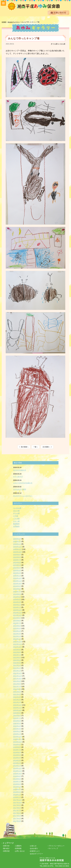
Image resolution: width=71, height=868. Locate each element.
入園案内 (18, 846)
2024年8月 (17, 589)
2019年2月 (17, 763)
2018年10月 (18, 773)
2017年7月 (17, 810)
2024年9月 (17, 586)
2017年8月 (17, 808)
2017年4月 (17, 818)
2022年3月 (17, 665)
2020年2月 (17, 731)
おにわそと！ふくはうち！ (23, 495)
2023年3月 (17, 633)
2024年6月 (17, 594)
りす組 (16, 516)
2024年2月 (17, 604)
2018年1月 (17, 797)
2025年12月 (18, 546)
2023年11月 (18, 612)
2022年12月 (18, 641)
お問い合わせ (20, 851)
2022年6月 (17, 657)
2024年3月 (17, 602)
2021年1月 (17, 702)
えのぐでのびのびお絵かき (23, 483)
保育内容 (6, 851)
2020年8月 (17, 715)
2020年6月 (17, 721)
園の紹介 (6, 848)
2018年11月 (18, 771)
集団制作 (16, 524)
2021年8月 (17, 684)
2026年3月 (17, 538)
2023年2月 (17, 636)
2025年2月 (17, 573)
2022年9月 (17, 649)
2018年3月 (17, 792)
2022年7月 (17, 654)
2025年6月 (17, 562)
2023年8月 (17, 620)
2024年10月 (18, 583)
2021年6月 (17, 689)
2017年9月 (17, 805)
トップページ (8, 843)
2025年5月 (17, 565)
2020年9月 (17, 713)
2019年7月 (17, 750)
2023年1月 (17, 639)
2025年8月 (17, 557)
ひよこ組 (16, 521)
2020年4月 (17, 726)
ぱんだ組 (16, 510)
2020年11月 (18, 707)
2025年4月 (17, 567)
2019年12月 (18, 736)
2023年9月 (17, 618)
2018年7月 (17, 781)
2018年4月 (17, 789)
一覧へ (35, 447)
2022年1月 (17, 670)
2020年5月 (17, 723)
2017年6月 (17, 813)
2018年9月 (17, 776)
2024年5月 (17, 596)
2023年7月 (17, 623)
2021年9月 (17, 681)
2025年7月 (17, 560)
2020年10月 (18, 710)
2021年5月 (17, 691)
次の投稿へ (46, 447)
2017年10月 (18, 802)
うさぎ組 (16, 518)
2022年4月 (17, 663)
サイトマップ (53, 848)
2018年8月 (17, 779)
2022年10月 (18, 647)
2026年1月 (17, 544)
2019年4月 (17, 757)
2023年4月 (17, 631)
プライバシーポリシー (56, 846)
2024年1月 (17, 607)
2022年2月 (17, 668)
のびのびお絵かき (20, 470)
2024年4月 (17, 599)
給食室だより (35, 851)
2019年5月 (17, 755)
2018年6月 (17, 784)
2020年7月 (17, 718)
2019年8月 (17, 747)
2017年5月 (17, 815)
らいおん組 (61, 44)
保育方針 (6, 846)
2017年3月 (17, 821)
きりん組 (54, 44)
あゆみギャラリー (36, 853)
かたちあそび (18, 476)
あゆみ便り (34, 848)
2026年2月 (17, 541)
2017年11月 (18, 800)
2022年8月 (17, 652)
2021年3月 (17, 697)
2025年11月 (18, 549)
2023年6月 (17, 626)
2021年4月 (17, 694)
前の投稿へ (25, 447)
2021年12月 (18, 673)
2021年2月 (17, 699)
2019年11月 (18, 739)
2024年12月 (18, 578)
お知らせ (33, 846)
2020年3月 (17, 728)
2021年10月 (18, 678)
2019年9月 (17, 744)
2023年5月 (17, 628)
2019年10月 (18, 742)
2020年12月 (18, 705)
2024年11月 (18, 581)
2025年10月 (18, 552)
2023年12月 (18, 610)
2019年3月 (17, 760)
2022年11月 (18, 644)
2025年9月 (17, 554)
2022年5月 (17, 660)
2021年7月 (17, 686)
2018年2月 (17, 794)
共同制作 (16, 526)
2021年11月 (18, 676)
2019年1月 (17, 765)
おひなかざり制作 (20, 489)
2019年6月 (17, 752)
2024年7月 (17, 591)
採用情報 (18, 848)
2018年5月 (17, 786)
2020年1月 (17, 734)
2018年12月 (18, 768)
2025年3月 (17, 570)
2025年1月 (17, 575)
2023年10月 (18, 615)
